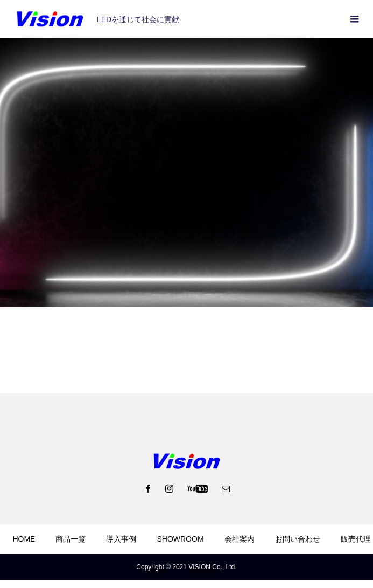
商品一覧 (71, 539)
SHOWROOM (180, 539)
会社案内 (240, 539)
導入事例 (121, 539)
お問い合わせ (298, 539)
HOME (24, 539)
